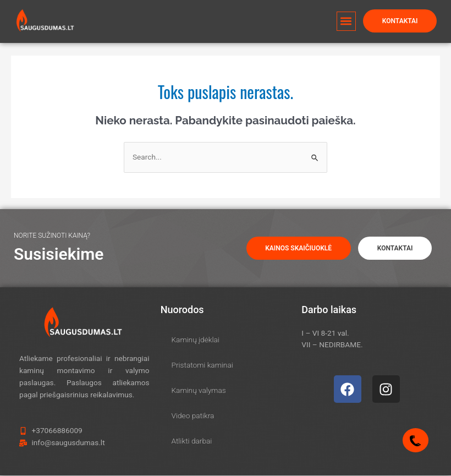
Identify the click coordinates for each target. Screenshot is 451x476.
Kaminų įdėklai (196, 340)
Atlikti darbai (192, 441)
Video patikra (193, 416)
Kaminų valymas (199, 391)
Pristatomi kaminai (202, 365)
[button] (346, 15)
